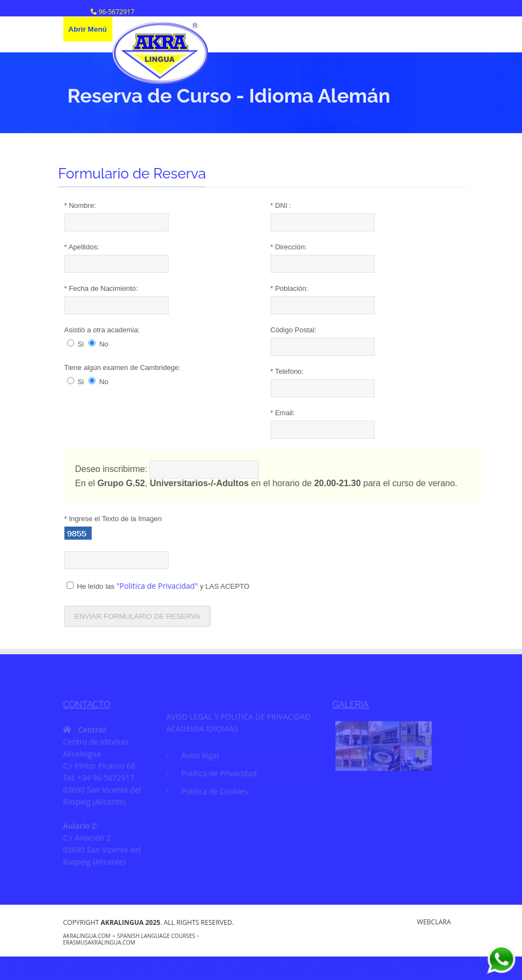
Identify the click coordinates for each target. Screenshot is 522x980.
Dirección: (289, 247)
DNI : (281, 205)
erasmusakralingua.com (99, 942)
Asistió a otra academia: (103, 330)
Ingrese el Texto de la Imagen (114, 519)
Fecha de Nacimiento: (102, 288)
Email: (283, 413)
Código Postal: (294, 330)
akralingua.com (87, 936)
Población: (290, 288)
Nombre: (81, 205)
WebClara (434, 923)
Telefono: (288, 371)
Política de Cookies (215, 793)
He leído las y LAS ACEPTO (159, 586)
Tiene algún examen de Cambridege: (123, 367)
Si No (88, 344)
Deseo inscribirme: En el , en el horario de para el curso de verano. (267, 474)
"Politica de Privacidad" (158, 586)
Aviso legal (200, 757)
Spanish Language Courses (156, 936)
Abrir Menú (87, 29)
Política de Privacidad (219, 775)
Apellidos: (82, 247)
